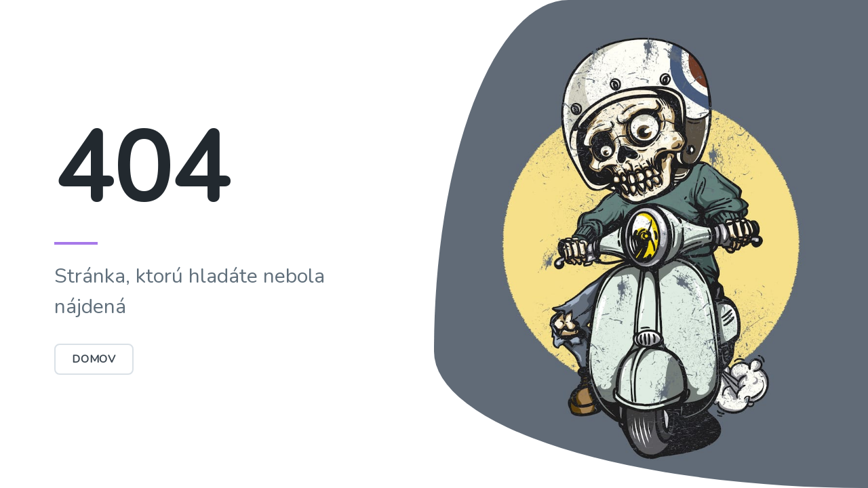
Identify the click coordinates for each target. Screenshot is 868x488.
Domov (94, 359)
